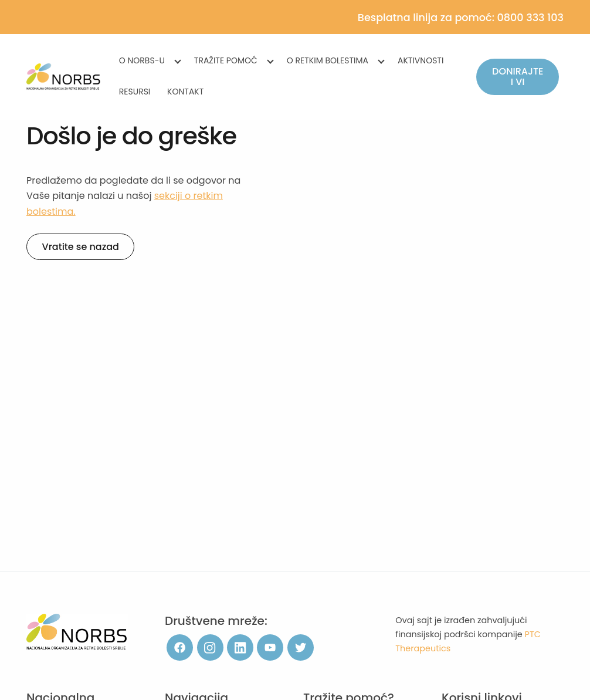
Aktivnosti (421, 60)
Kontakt (185, 92)
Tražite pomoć (226, 60)
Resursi (135, 92)
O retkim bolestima (328, 60)
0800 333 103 (530, 18)
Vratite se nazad (81, 247)
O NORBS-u (142, 60)
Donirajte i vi (518, 77)
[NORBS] (64, 77)
